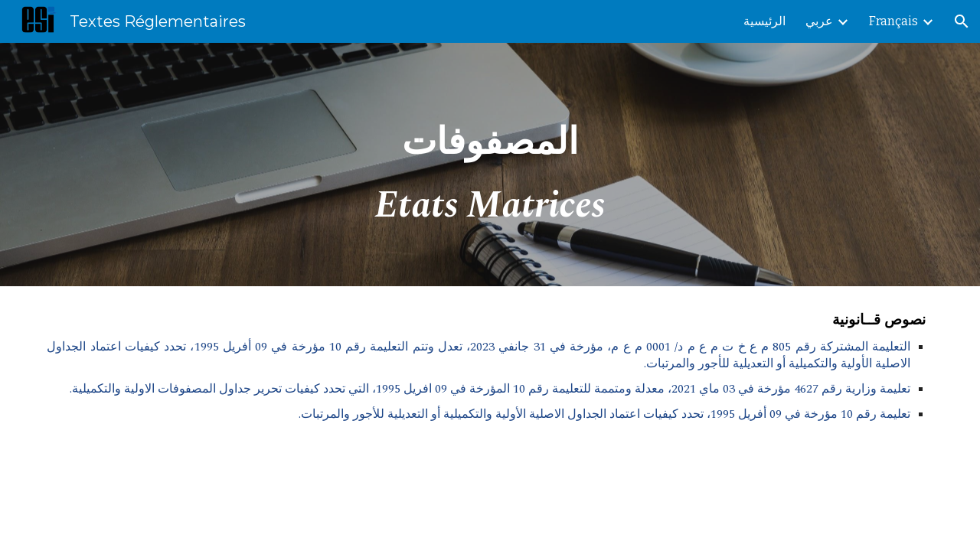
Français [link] (893, 21)
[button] (962, 21)
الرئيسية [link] (764, 21)
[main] (490, 165)
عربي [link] (819, 21)
